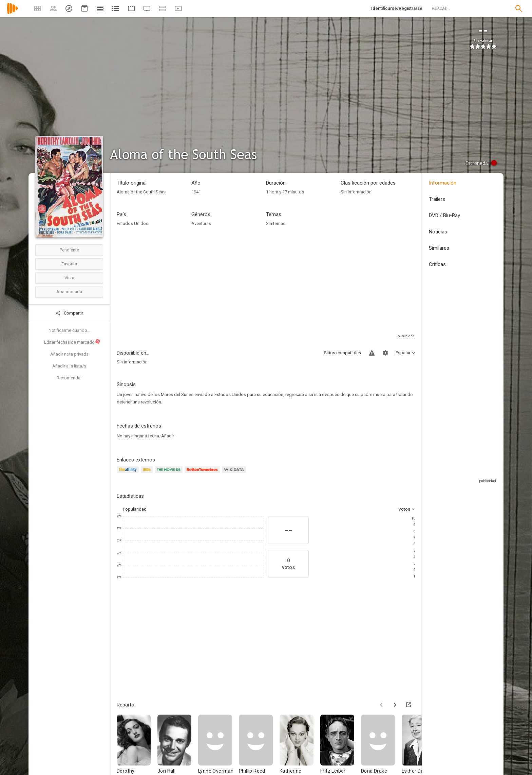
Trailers (437, 199)
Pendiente (69, 250)
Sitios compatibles (343, 353)
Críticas (437, 264)
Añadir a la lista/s (69, 366)
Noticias (438, 232)
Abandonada (69, 292)
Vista (69, 278)
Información (443, 183)
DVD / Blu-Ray (444, 215)
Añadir (168, 436)
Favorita (69, 264)
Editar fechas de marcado (72, 342)
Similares (439, 248)
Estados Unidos (132, 223)
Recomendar (69, 378)
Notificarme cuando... (69, 330)
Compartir (69, 313)
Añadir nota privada (69, 354)
